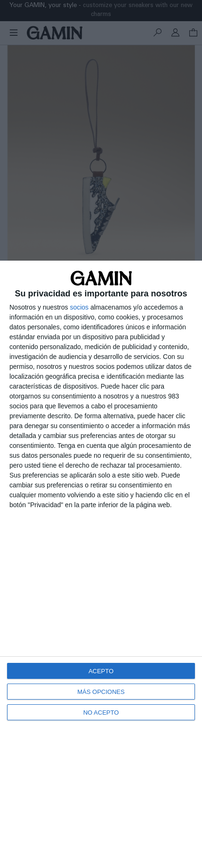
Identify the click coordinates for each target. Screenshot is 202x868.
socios (79, 307)
